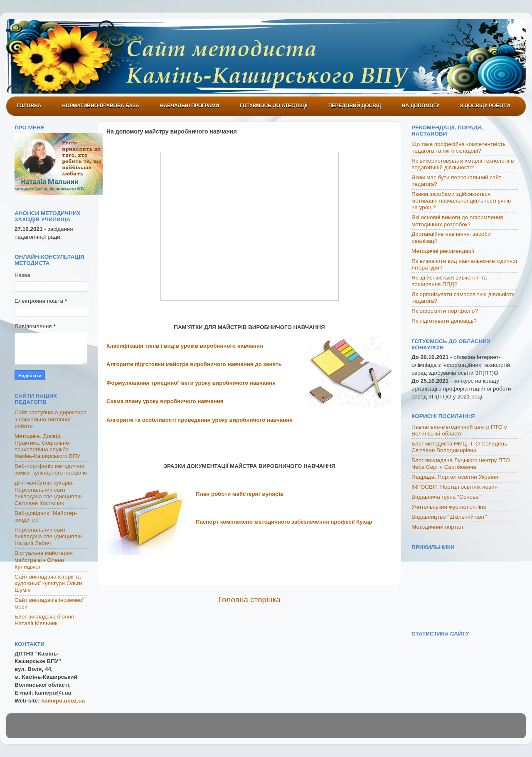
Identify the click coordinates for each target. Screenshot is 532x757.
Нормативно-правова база (101, 106)
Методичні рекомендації (443, 251)
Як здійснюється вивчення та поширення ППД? (449, 281)
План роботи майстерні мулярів (240, 494)
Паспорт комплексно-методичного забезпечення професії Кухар (284, 522)
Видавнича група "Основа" (446, 497)
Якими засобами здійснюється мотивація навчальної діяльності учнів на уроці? (461, 201)
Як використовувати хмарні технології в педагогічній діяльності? (463, 164)
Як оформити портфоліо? (445, 311)
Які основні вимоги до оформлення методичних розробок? (457, 221)
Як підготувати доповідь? (444, 321)
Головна (29, 106)
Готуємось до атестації (274, 106)
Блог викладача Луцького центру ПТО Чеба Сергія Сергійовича (461, 464)
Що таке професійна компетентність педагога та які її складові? (459, 147)
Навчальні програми (190, 106)
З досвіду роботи (485, 106)
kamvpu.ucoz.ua (63, 701)
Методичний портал (437, 527)
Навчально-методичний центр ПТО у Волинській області (459, 430)
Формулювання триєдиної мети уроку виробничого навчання (191, 383)
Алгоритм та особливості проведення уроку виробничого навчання (199, 420)
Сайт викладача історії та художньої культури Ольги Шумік (48, 583)
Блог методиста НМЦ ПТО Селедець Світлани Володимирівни (459, 447)
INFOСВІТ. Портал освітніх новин (454, 487)
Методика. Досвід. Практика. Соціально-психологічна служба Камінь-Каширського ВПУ (47, 446)
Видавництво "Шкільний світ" (449, 517)
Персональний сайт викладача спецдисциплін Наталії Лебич (48, 536)
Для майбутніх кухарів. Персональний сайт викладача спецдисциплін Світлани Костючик (48, 493)
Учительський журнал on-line (449, 507)
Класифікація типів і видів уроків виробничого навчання (185, 346)
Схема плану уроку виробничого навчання (165, 401)
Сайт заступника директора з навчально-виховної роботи (50, 419)
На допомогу (421, 106)
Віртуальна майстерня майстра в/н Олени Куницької (44, 560)
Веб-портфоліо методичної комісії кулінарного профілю (51, 469)
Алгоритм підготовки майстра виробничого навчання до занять (194, 364)
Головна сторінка (249, 600)
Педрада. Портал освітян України (455, 477)
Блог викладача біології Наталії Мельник (45, 620)
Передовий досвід (355, 106)
